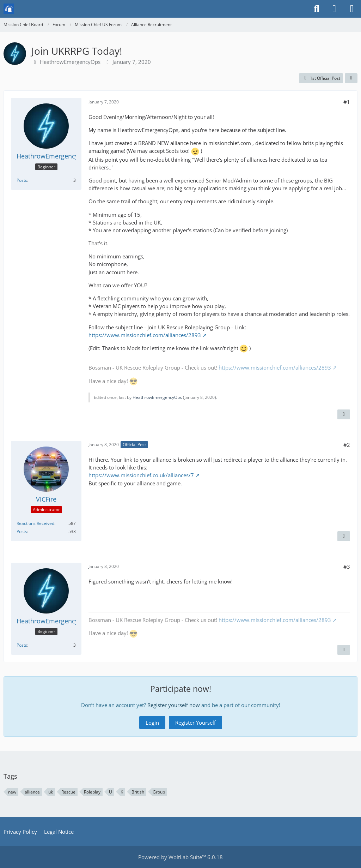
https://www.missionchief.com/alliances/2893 (145, 335)
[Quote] (344, 414)
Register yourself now (174, 705)
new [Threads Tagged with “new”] (12, 792)
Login (152, 723)
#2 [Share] (347, 445)
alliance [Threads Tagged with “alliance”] (32, 792)
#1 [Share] (347, 102)
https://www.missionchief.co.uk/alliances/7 (141, 475)
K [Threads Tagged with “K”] (122, 792)
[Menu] (352, 9)
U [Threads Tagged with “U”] (111, 792)
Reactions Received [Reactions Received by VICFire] (35, 523)
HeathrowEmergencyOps (70, 62)
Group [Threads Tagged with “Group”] (159, 792)
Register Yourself (195, 723)
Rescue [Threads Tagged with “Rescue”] (68, 792)
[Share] (351, 78)
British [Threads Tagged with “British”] (138, 792)
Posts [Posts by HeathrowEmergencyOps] (22, 180)
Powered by (180, 857)
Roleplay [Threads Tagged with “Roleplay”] (92, 792)
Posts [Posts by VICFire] (22, 531)
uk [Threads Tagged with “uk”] (51, 792)
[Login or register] (334, 9)
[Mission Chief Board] (9, 9)
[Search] (317, 9)
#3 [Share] (347, 567)
